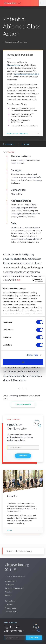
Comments (9, 144)
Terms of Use (10, 601)
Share (25, 144)
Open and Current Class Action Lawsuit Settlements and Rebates (24, 110)
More (9, 530)
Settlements (10, 585)
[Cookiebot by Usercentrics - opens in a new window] (33, 280)
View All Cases (11, 581)
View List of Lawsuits (17, 134)
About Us (9, 592)
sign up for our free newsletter (27, 74)
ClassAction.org (14, 65)
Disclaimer (9, 604)
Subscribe (23, 456)
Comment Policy (11, 611)
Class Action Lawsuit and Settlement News (20, 121)
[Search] (23, 551)
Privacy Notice (10, 608)
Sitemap (8, 595)
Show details (33, 355)
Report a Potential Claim (14, 588)
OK (23, 362)
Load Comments (23, 405)
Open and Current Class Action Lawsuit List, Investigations (23, 115)
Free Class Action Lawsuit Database (25, 126)
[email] (23, 447)
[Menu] (42, 3)
